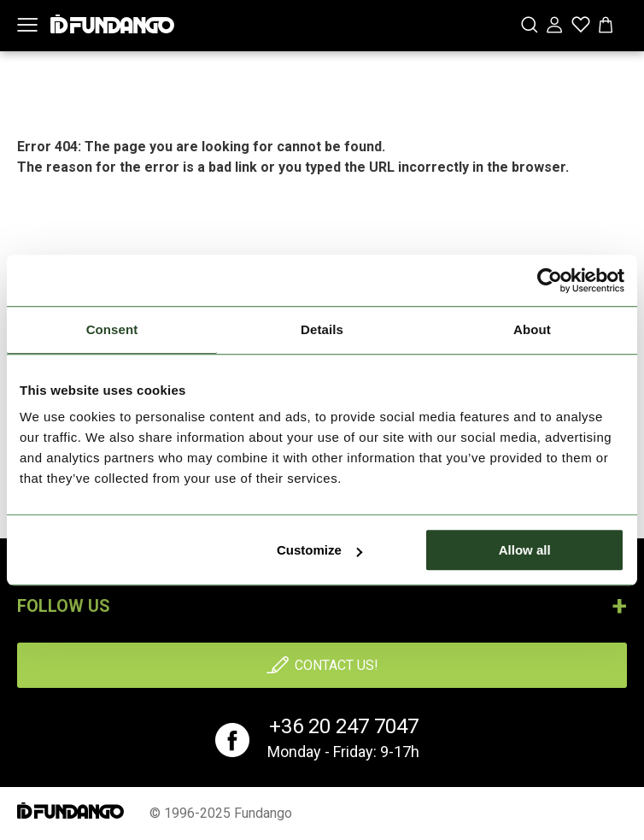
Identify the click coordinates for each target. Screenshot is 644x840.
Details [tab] (322, 329)
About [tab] (532, 329)
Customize (319, 550)
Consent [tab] (112, 329)
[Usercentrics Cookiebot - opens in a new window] (550, 280)
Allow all (525, 550)
